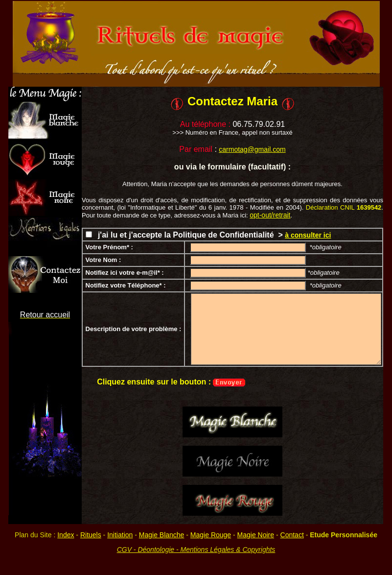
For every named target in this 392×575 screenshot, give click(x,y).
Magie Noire (256, 535)
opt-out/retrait (270, 215)
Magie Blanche (162, 535)
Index (66, 535)
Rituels (91, 535)
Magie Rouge (211, 535)
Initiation (120, 535)
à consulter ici (308, 235)
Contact (292, 535)
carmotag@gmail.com (252, 149)
